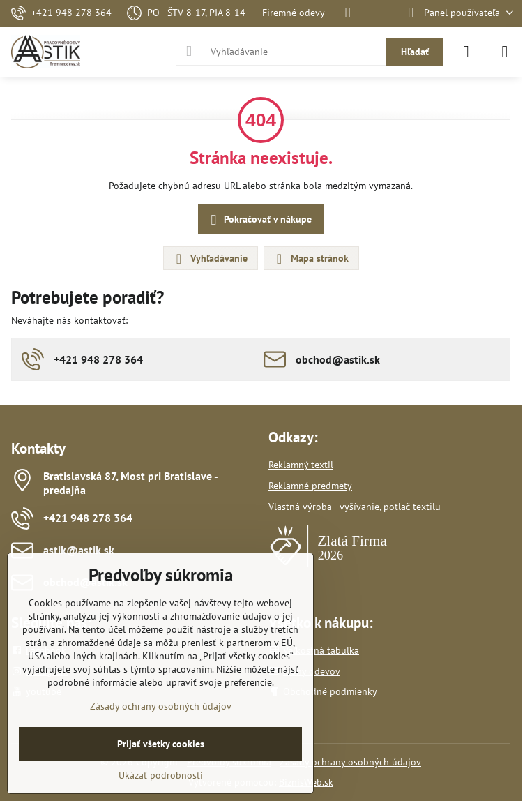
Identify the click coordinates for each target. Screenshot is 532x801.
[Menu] (505, 52)
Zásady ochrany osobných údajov (350, 762)
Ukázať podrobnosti (161, 775)
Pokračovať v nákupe (259, 220)
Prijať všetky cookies (161, 744)
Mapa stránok (311, 259)
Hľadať (415, 52)
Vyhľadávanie (210, 259)
